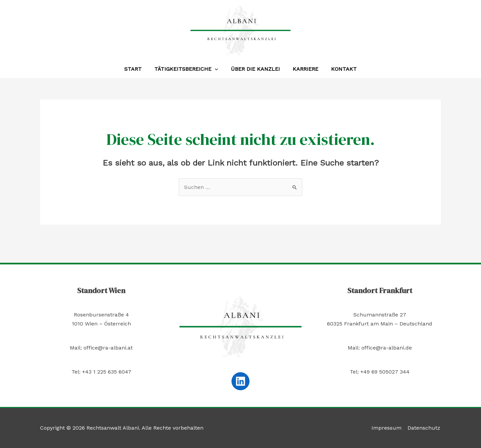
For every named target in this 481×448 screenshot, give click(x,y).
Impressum (388, 428)
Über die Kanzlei (255, 69)
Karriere (303, 69)
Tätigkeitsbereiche (188, 69)
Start (137, 69)
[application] (217, 69)
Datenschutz (425, 428)
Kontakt (340, 69)
